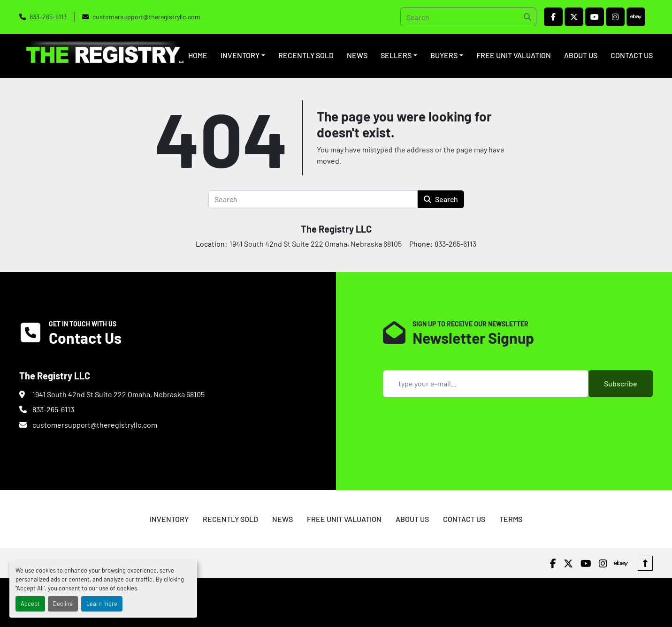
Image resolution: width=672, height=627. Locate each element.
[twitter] (574, 17)
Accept (30, 604)
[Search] (468, 17)
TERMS (511, 519)
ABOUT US (581, 55)
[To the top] (645, 563)
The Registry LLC (336, 229)
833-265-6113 (48, 17)
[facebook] (553, 17)
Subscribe (621, 383)
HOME (198, 55)
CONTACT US (632, 55)
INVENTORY (240, 55)
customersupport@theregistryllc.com (146, 17)
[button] (243, 55)
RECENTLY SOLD (306, 55)
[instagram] (615, 17)
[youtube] (595, 17)
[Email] (486, 384)
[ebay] (636, 17)
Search (441, 199)
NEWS (357, 55)
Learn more (102, 604)
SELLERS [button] (396, 55)
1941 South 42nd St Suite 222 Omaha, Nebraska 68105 (118, 394)
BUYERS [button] (444, 55)
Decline (63, 604)
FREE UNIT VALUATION (514, 55)
